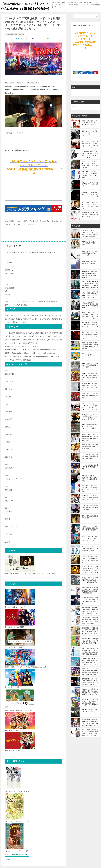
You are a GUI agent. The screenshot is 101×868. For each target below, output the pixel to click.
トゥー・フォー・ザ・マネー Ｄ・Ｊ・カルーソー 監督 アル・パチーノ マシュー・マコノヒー (90, 210)
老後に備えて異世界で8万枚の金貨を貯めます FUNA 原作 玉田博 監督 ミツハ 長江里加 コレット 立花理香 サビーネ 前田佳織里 (90, 615)
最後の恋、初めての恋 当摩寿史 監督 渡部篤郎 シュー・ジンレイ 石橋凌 (90, 451)
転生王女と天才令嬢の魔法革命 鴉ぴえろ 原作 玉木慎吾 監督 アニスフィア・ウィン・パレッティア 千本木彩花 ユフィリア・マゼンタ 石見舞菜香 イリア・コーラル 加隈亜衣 (90, 625)
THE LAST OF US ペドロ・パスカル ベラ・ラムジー (89, 715)
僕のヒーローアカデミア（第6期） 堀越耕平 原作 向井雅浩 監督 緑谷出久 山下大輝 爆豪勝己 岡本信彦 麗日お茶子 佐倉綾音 (90, 676)
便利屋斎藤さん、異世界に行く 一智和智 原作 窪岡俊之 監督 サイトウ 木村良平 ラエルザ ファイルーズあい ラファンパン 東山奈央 (90, 636)
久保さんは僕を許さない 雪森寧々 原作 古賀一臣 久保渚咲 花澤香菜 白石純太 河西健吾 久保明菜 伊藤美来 (90, 595)
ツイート (76, 111)
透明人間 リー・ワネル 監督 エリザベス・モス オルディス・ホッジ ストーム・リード (90, 199)
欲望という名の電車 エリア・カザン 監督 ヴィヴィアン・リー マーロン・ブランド (90, 128)
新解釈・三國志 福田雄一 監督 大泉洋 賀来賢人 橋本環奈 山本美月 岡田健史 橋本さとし (90, 381)
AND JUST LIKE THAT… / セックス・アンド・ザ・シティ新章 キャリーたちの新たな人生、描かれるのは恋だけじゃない (90, 238)
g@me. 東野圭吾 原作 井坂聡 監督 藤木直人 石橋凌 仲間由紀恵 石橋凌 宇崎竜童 (90, 462)
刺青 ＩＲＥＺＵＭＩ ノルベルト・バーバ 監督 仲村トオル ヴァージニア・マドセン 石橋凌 (90, 179)
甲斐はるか (76, 92)
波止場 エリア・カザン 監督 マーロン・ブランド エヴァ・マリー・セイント (90, 138)
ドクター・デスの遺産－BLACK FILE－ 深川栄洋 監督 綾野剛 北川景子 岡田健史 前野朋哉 (90, 310)
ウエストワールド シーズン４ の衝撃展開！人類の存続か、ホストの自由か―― (90, 258)
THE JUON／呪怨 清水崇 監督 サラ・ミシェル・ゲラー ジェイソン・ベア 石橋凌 (90, 431)
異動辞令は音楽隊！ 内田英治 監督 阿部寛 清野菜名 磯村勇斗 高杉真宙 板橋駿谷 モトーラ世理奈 (90, 350)
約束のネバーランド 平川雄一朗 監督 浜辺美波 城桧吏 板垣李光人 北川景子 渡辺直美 (90, 533)
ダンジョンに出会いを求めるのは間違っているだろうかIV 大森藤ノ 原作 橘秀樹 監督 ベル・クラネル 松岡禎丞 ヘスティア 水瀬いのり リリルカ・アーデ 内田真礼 (90, 585)
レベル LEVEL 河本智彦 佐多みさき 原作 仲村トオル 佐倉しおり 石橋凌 (90, 512)
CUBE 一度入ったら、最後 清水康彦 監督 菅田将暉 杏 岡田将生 (90, 400)
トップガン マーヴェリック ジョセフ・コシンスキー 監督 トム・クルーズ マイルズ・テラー (90, 564)
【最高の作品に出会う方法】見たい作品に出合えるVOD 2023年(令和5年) (25, 8)
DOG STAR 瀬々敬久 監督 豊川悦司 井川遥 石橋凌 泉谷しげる (90, 472)
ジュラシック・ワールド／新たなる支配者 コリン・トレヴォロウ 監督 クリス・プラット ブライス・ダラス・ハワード (90, 574)
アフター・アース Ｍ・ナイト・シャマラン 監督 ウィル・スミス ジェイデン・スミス (90, 391)
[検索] (85, 20)
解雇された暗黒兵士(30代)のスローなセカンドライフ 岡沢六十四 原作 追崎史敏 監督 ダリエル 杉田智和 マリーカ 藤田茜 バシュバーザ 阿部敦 (90, 646)
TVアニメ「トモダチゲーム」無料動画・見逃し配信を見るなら (90, 189)
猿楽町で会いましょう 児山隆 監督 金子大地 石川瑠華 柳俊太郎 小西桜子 (90, 370)
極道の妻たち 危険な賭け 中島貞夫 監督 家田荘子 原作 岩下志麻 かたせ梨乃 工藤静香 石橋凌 (90, 483)
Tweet (8, 864)
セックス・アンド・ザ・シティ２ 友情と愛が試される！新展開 (90, 248)
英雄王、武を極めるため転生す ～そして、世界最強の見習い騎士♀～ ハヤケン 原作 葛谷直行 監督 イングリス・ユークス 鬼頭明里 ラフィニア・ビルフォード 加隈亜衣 (90, 737)
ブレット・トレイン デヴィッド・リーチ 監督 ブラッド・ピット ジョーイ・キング (90, 543)
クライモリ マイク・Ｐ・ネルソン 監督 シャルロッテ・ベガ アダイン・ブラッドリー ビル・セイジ (90, 340)
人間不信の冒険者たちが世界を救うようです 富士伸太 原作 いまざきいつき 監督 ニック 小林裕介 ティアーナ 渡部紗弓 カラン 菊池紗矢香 (90, 666)
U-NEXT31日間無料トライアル (15, 39)
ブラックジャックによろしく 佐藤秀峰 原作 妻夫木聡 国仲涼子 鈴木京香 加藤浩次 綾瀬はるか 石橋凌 (90, 442)
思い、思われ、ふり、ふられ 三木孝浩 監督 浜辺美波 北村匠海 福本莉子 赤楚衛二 (90, 553)
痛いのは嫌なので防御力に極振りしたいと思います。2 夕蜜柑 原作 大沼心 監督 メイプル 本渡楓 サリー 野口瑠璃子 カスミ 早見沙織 (90, 707)
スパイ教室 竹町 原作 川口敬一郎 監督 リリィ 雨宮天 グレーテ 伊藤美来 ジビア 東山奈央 (90, 605)
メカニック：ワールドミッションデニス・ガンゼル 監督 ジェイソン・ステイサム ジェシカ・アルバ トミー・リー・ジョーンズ (90, 149)
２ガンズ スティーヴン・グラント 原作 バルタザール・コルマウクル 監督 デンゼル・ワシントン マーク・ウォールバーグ (90, 422)
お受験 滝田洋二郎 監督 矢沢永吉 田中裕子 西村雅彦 (90, 267)
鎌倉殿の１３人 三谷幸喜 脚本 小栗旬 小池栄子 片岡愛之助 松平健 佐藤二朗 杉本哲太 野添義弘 (90, 279)
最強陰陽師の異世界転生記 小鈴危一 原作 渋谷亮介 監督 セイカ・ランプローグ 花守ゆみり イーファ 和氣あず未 (90, 727)
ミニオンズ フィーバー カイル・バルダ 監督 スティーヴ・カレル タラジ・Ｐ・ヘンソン (90, 361)
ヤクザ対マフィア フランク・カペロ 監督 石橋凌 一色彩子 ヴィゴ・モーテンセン (90, 502)
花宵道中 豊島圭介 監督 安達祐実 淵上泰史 (90, 522)
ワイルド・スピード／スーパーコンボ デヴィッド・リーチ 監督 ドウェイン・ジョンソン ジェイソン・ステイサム (90, 320)
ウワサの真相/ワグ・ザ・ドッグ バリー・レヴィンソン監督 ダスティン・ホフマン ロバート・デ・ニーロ (90, 159)
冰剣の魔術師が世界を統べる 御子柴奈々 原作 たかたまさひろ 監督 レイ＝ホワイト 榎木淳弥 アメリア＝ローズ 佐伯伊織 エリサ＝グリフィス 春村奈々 (90, 697)
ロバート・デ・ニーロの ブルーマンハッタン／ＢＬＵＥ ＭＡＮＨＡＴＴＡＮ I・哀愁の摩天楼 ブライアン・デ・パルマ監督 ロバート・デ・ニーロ (90, 169)
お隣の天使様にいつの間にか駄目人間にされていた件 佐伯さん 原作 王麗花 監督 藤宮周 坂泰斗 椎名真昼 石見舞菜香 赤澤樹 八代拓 (90, 656)
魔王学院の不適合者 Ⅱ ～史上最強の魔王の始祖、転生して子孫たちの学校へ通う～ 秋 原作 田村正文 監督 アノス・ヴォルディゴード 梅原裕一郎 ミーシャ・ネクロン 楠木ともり (90, 686)
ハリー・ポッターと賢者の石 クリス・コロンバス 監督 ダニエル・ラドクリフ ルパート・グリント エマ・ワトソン (90, 300)
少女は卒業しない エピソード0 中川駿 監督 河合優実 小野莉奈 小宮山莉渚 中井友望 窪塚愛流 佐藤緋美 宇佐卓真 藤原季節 (90, 289)
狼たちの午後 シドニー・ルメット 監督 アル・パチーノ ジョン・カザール (90, 219)
